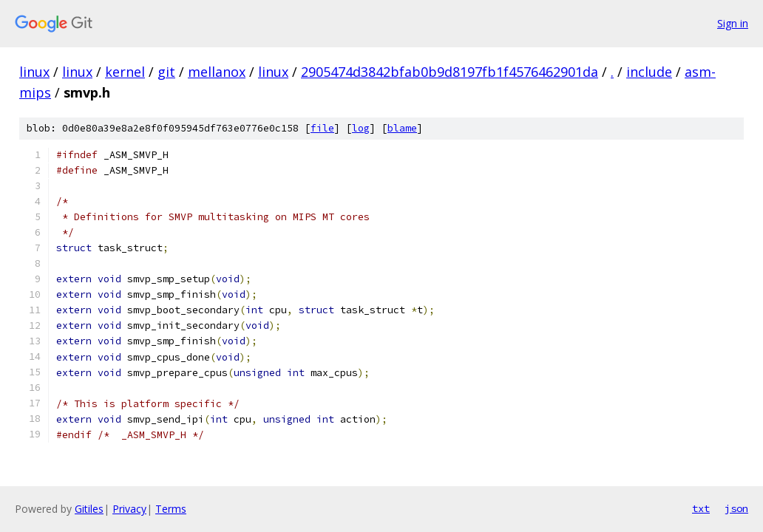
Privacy (129, 509)
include (649, 72)
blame (402, 128)
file (322, 128)
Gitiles (89, 509)
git (166, 72)
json (736, 508)
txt (701, 508)
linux (34, 72)
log (361, 128)
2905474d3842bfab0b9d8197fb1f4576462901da (450, 72)
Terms (171, 509)
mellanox (217, 72)
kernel (125, 72)
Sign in (733, 23)
